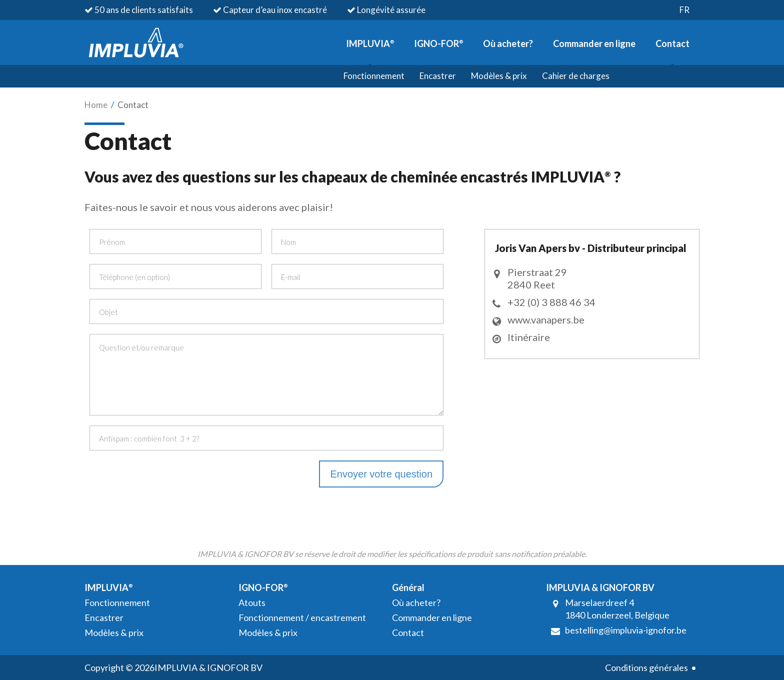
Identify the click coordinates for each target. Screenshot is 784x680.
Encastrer (438, 76)
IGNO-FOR (438, 43)
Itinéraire (529, 337)
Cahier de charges (576, 76)
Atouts (252, 602)
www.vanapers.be (546, 319)
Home (96, 105)
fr (684, 10)
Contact (672, 43)
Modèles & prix (499, 76)
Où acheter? (508, 43)
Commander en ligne (594, 43)
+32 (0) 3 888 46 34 (551, 302)
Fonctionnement (374, 76)
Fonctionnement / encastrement (302, 617)
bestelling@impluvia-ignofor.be (626, 630)
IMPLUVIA (370, 43)
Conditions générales (646, 667)
